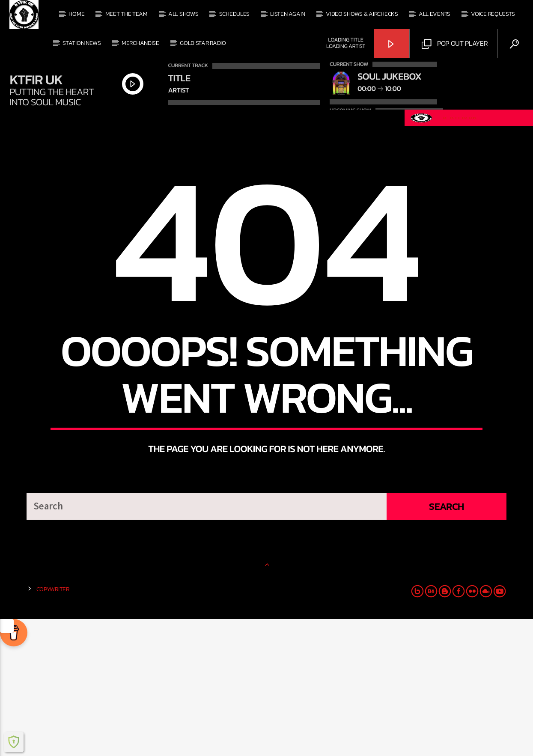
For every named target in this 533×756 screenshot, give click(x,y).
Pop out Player (455, 44)
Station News (82, 43)
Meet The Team (127, 14)
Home (76, 14)
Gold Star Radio (203, 43)
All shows (183, 14)
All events (435, 14)
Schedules (234, 14)
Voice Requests (493, 14)
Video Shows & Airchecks (362, 14)
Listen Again (288, 14)
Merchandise (140, 43)
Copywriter (53, 726)
